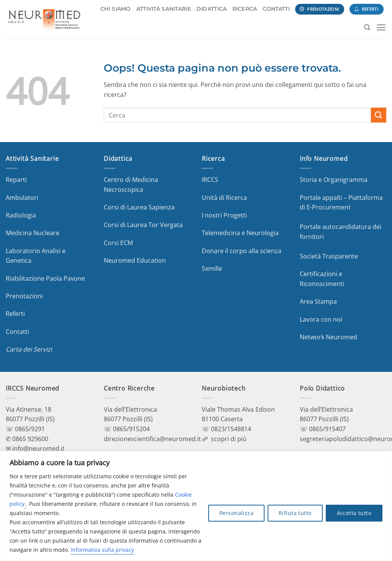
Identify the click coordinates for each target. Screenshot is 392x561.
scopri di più (229, 439)
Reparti (16, 180)
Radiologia (21, 215)
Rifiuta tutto (295, 513)
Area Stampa (318, 301)
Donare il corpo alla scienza (242, 251)
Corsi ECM (118, 243)
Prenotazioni (24, 296)
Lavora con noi (321, 319)
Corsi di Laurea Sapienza (139, 207)
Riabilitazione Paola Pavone (45, 278)
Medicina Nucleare (33, 233)
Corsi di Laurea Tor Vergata (143, 225)
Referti (15, 314)
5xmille (212, 268)
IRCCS (210, 180)
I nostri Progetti (224, 215)
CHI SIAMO (116, 9)
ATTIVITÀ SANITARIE (164, 9)
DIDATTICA (212, 9)
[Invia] (379, 115)
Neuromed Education (135, 260)
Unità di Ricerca (224, 198)
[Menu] (381, 27)
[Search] (367, 27)
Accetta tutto (354, 513)
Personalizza (236, 513)
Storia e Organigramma (334, 180)
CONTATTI (276, 9)
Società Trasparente (329, 256)
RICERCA (245, 9)
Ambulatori (22, 198)
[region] (196, 506)
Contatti (17, 332)
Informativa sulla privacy (102, 550)
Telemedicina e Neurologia (240, 233)
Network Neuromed (328, 337)
